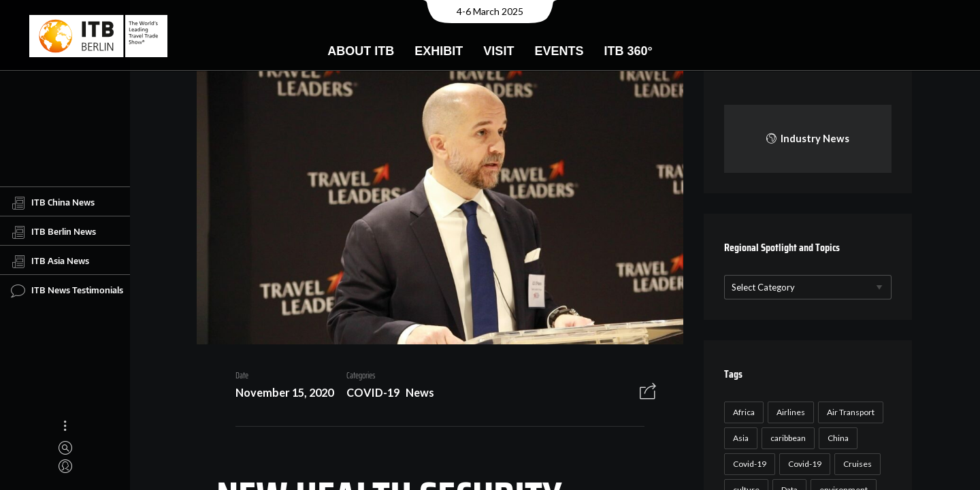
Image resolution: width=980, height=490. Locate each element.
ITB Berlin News (53, 232)
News (415, 394)
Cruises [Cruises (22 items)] (855, 464)
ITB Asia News (50, 261)
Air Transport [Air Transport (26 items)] (849, 412)
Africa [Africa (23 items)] (742, 412)
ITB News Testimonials (67, 291)
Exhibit (439, 51)
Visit (499, 51)
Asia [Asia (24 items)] (739, 438)
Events (559, 51)
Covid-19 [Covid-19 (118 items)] (748, 464)
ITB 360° (628, 51)
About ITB (361, 51)
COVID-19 (368, 394)
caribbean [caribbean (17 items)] (786, 438)
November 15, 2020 (280, 394)
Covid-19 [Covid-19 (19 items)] (803, 464)
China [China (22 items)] (836, 438)
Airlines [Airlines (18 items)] (789, 412)
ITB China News (53, 203)
